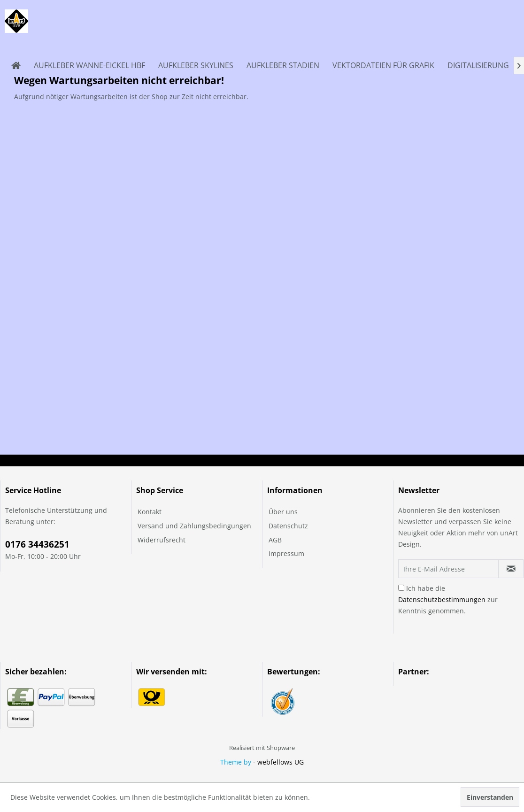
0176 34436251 (37, 544)
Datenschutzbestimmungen (442, 599)
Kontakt (150, 512)
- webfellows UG (278, 762)
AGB (275, 540)
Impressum (286, 553)
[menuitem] (16, 65)
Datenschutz (288, 526)
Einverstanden (490, 797)
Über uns (283, 512)
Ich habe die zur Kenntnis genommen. (448, 599)
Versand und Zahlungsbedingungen (194, 526)
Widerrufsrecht (162, 540)
